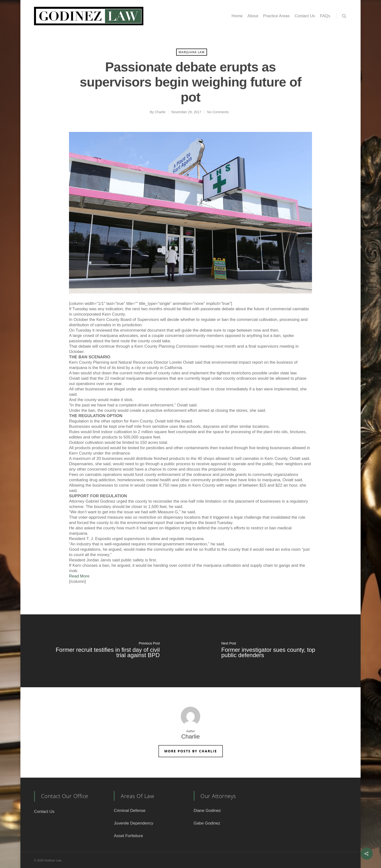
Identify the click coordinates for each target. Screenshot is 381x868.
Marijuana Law (192, 52)
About (253, 16)
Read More (79, 576)
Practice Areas (277, 16)
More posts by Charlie (191, 751)
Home (237, 16)
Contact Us (305, 16)
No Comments (218, 112)
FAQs (325, 16)
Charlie (160, 112)
